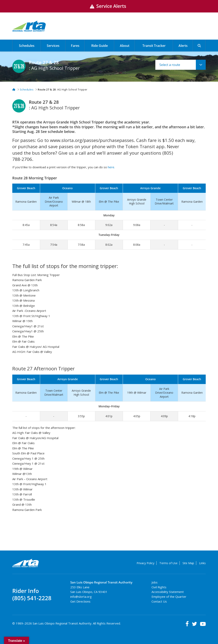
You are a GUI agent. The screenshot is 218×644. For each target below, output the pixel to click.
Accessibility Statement (168, 592)
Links (202, 563)
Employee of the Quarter (169, 597)
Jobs (155, 582)
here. (111, 167)
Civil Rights (159, 587)
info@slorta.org (81, 597)
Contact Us (159, 601)
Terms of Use (168, 563)
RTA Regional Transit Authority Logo (26, 563)
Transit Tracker (154, 46)
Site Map (188, 563)
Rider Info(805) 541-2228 (32, 595)
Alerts (183, 46)
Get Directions (80, 601)
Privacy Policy (145, 563)
